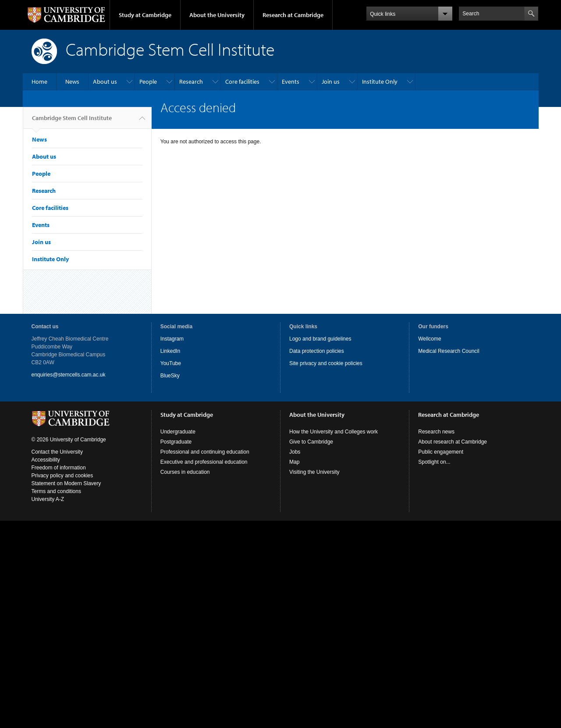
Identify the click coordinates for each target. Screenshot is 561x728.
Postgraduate (176, 442)
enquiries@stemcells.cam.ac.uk (69, 375)
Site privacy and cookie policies (326, 363)
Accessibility (46, 460)
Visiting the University (314, 472)
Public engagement (441, 452)
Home (39, 82)
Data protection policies (317, 351)
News (72, 82)
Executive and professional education (204, 462)
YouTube (171, 363)
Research (191, 82)
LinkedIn (170, 351)
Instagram (172, 339)
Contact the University (57, 452)
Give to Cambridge (311, 442)
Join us (331, 82)
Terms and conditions (56, 491)
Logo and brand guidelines (320, 339)
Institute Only (380, 82)
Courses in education (185, 472)
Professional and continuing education (205, 452)
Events (291, 82)
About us (105, 82)
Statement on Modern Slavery (66, 483)
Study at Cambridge (145, 15)
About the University (217, 15)
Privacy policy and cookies (62, 476)
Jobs (295, 452)
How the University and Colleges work (334, 432)
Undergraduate (178, 432)
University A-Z (48, 499)
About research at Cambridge (453, 442)
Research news (436, 432)
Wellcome (430, 339)
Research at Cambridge (293, 15)
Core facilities (242, 82)
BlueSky (170, 376)
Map (294, 462)
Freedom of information (59, 468)
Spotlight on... (434, 462)
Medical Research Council (449, 351)
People (148, 82)
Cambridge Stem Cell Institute (72, 121)
